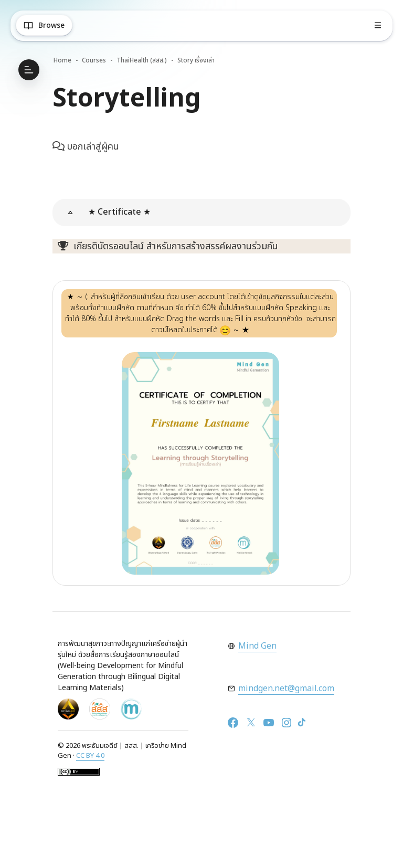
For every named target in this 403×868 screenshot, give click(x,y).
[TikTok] (302, 723)
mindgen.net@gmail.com (286, 689)
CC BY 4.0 (90, 756)
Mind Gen (257, 646)
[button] (70, 213)
